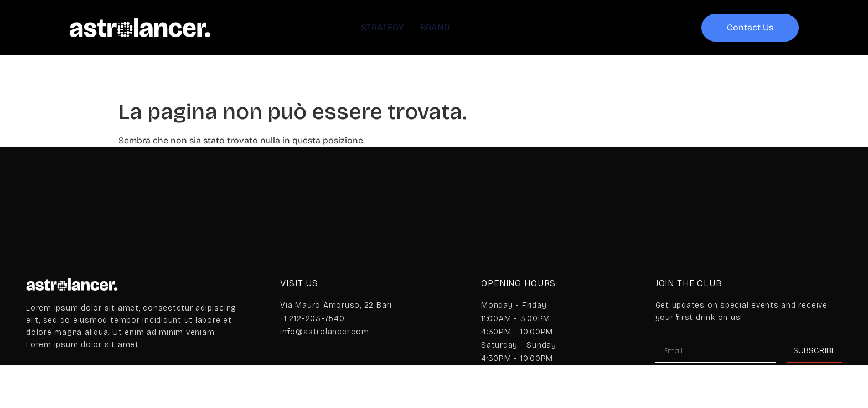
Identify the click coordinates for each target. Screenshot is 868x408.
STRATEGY (382, 27)
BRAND (435, 27)
